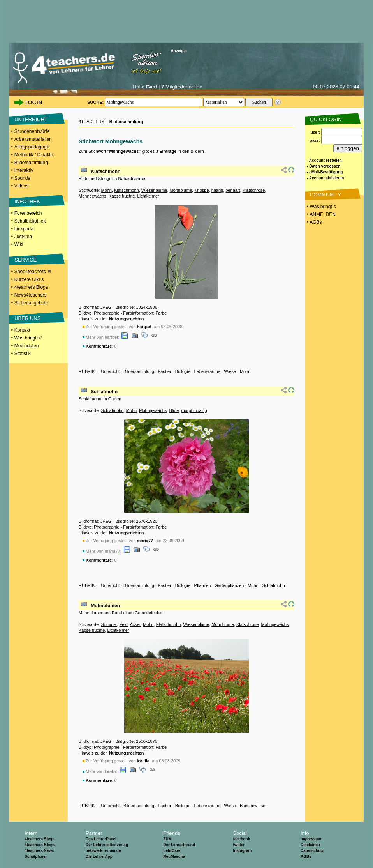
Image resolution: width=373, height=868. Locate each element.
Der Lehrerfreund (179, 845)
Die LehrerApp (99, 857)
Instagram (242, 851)
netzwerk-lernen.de (103, 851)
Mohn (106, 190)
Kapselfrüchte (122, 196)
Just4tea (23, 237)
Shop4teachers (33, 272)
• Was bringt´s (321, 207)
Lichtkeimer (148, 196)
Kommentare (99, 346)
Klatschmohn (106, 171)
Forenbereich (28, 213)
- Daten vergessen (324, 166)
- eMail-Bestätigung (325, 172)
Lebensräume (207, 371)
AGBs (306, 857)
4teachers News (39, 851)
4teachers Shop (39, 839)
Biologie (183, 371)
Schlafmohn (104, 392)
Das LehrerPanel (101, 839)
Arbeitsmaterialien (33, 139)
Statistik (23, 354)
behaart (233, 190)
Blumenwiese (252, 806)
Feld (124, 624)
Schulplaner (36, 857)
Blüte (174, 410)
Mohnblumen (105, 606)
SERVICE (26, 260)
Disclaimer (311, 845)
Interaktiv (24, 170)
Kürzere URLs (29, 279)
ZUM (167, 839)
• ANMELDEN (321, 214)
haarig (217, 190)
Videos (21, 186)
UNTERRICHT (31, 119)
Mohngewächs (92, 196)
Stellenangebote (31, 303)
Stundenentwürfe (32, 131)
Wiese (230, 371)
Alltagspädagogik (32, 147)
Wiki (19, 244)
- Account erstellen (324, 160)
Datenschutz (312, 851)
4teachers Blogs (31, 287)
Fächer (165, 371)
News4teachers (31, 295)
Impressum (311, 839)
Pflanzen (203, 585)
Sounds (22, 178)
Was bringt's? (28, 338)
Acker (135, 624)
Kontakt (22, 330)
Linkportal (25, 229)
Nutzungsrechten (127, 319)
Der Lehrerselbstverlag (107, 845)
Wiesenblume (154, 190)
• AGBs (314, 222)
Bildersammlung (31, 163)
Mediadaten (27, 346)
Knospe (201, 190)
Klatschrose (254, 190)
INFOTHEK (27, 201)
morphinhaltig (194, 410)
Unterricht (110, 371)
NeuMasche (174, 857)
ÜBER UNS (27, 318)
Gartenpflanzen (229, 585)
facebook (241, 839)
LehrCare (172, 851)
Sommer (109, 624)
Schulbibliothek (30, 221)
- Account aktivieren (325, 178)
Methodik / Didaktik (34, 155)
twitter (239, 845)
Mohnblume (181, 190)
